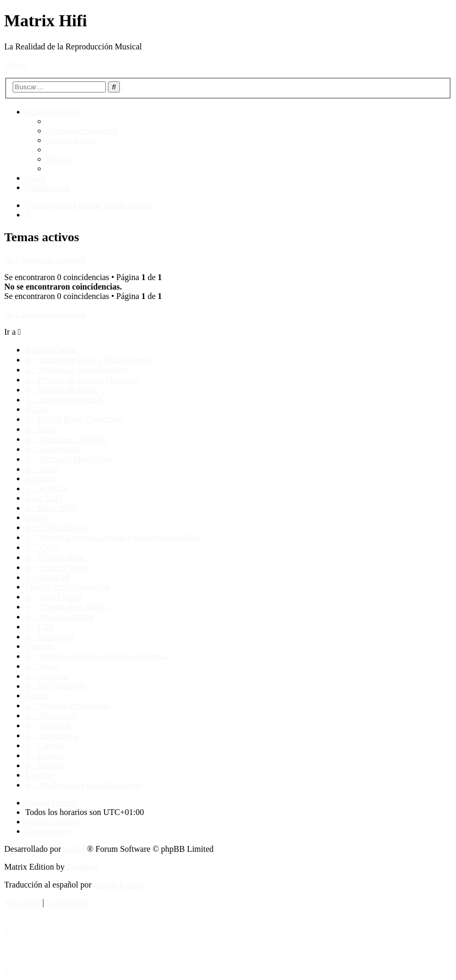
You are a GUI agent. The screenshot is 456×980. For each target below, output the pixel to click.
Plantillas (83, 867)
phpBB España (119, 885)
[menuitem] (82, 131)
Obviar (16, 64)
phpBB (75, 849)
